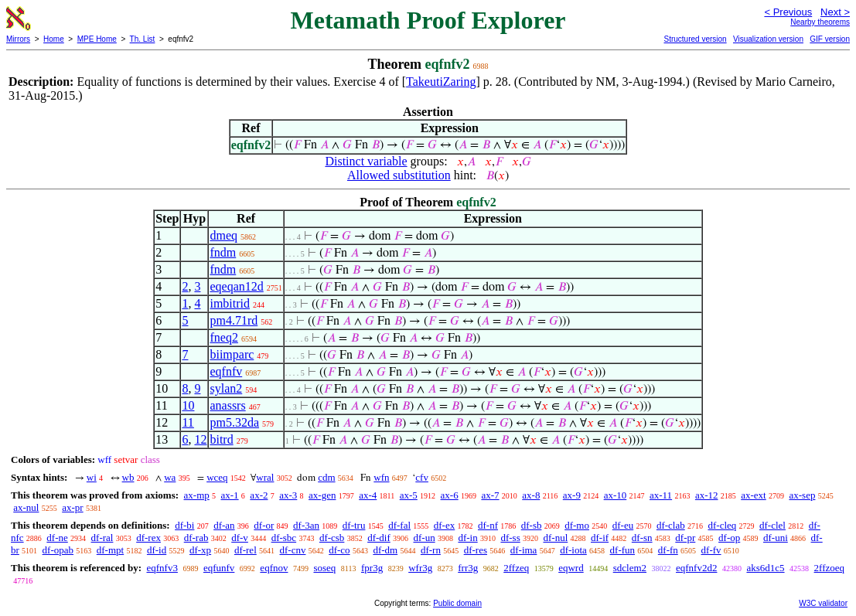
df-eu (623, 525)
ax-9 (572, 495)
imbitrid (230, 303)
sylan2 (226, 388)
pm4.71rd (234, 320)
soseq (324, 568)
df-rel (246, 550)
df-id (157, 550)
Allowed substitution (399, 175)
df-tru (354, 525)
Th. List (143, 39)
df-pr (685, 538)
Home (54, 39)
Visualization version (768, 39)
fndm (223, 252)
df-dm (385, 550)
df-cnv (293, 550)
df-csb (332, 538)
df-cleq (722, 525)
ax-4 (368, 495)
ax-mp (197, 495)
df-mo (577, 525)
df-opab (58, 550)
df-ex (444, 525)
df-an (224, 525)
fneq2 (223, 337)
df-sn (642, 538)
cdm (326, 477)
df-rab (196, 538)
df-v (240, 538)
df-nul (555, 538)
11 (188, 422)
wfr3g (420, 568)
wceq (217, 477)
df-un (424, 538)
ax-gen (322, 495)
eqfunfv (219, 568)
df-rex (148, 538)
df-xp (200, 550)
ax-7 (490, 495)
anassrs (227, 405)
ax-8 (531, 495)
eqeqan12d (236, 286)
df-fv (711, 550)
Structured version (695, 39)
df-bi (184, 525)
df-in (467, 538)
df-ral (102, 538)
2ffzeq (516, 568)
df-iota (573, 550)
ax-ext (753, 495)
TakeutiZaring (441, 82)
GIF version (830, 39)
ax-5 (409, 495)
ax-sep (802, 495)
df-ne (57, 538)
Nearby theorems (820, 22)
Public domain (457, 603)
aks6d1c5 (765, 568)
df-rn (431, 550)
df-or (264, 525)
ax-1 (230, 495)
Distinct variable (366, 161)
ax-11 (661, 495)
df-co (339, 550)
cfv (422, 477)
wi (92, 477)
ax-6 (450, 495)
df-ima (524, 550)
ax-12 (707, 495)
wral (265, 477)
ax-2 (259, 495)
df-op (729, 538)
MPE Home (97, 39)
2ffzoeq (829, 568)
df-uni (776, 538)
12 (200, 439)
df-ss (510, 538)
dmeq (223, 235)
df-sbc (284, 538)
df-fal (399, 525)
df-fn (668, 550)
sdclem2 (630, 568)
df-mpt (110, 550)
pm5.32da (234, 422)
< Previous (788, 12)
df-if (600, 538)
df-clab (671, 525)
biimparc (232, 354)
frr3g (468, 568)
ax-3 (288, 495)
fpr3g (372, 568)
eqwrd (571, 568)
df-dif (379, 538)
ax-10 (616, 495)
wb (128, 477)
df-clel (772, 525)
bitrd (221, 439)
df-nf (488, 525)
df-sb (532, 525)
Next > (835, 12)
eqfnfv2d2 (696, 568)
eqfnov (274, 568)
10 (188, 405)
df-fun (623, 550)
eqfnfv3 (162, 568)
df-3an (306, 525)
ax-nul (26, 507)
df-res (476, 550)
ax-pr (72, 507)
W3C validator (823, 603)
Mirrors (18, 39)
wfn (381, 477)
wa (170, 477)
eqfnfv (226, 371)
